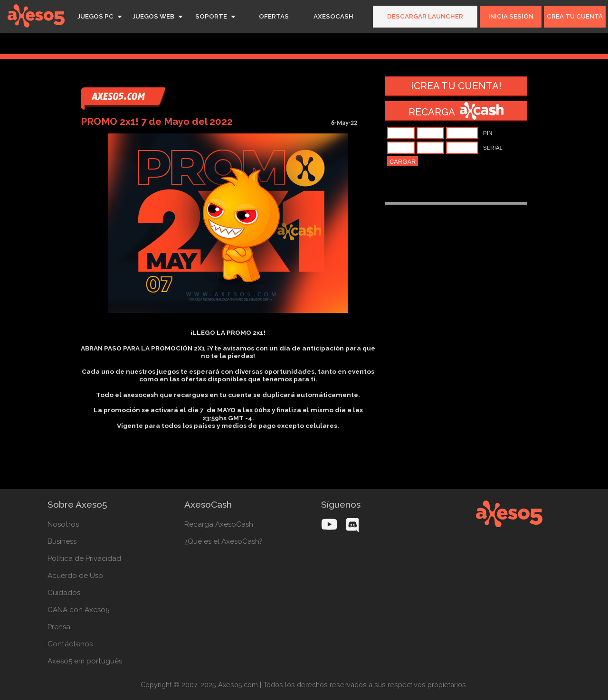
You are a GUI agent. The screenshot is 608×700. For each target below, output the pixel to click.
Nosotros (63, 524)
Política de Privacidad (84, 558)
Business (62, 541)
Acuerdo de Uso (75, 576)
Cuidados (64, 593)
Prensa (59, 627)
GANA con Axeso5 (78, 610)
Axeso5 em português (85, 661)
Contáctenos (70, 644)
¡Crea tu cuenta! (456, 86)
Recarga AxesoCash (219, 524)
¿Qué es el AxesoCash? (223, 541)
